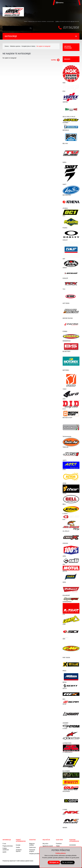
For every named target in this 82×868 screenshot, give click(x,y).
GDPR (4, 852)
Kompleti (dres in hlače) (28, 46)
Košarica (44, 21)
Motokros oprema (15, 46)
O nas (4, 843)
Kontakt (18, 845)
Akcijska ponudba (34, 853)
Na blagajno (50, 21)
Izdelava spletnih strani (27, 861)
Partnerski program (32, 850)
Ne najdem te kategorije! (44, 46)
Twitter (58, 846)
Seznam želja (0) (33, 21)
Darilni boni (32, 847)
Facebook (59, 843)
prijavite (77, 21)
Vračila (18, 847)
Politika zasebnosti (6, 849)
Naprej (55, 60)
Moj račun (45, 843)
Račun (39, 21)
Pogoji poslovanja (8, 846)
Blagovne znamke (32, 844)
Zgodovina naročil (48, 846)
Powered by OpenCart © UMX (11, 861)
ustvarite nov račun (65, 21)
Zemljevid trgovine (19, 850)
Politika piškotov (61, 853)
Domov (7, 46)
